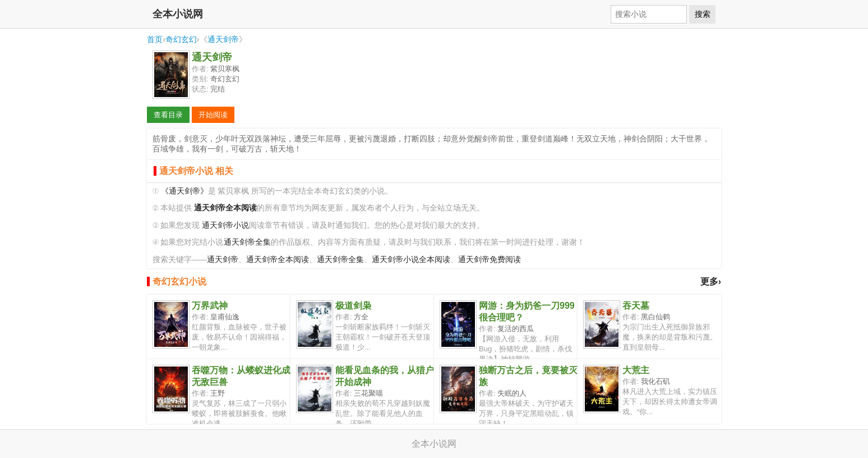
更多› (711, 281)
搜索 (703, 14)
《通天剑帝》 (184, 191)
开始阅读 (213, 115)
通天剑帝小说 (225, 225)
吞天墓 (636, 306)
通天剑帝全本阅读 (278, 260)
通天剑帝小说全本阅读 (411, 260)
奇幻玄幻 (181, 39)
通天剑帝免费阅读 (490, 260)
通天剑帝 (223, 39)
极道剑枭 (353, 306)
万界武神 (210, 306)
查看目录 (168, 115)
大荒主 (636, 370)
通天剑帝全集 (247, 242)
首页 (155, 39)
